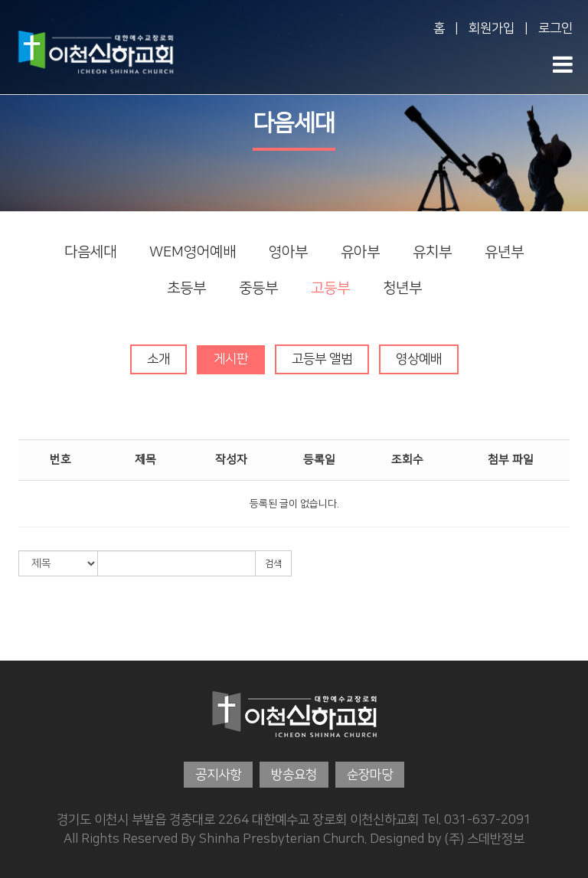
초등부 (186, 288)
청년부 (402, 288)
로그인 (555, 28)
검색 (273, 564)
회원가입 (492, 28)
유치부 (432, 252)
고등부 (330, 288)
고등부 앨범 (322, 359)
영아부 (288, 252)
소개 (158, 359)
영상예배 (419, 359)
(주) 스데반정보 (485, 838)
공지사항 (218, 775)
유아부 (360, 252)
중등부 (258, 288)
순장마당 (370, 775)
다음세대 (90, 252)
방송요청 (294, 775)
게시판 (231, 359)
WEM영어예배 (193, 252)
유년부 (504, 252)
